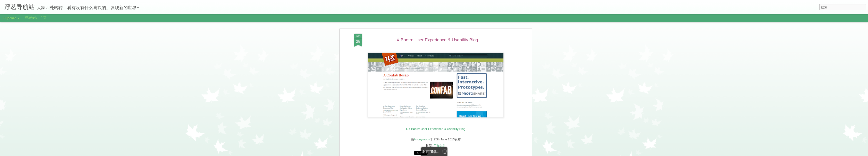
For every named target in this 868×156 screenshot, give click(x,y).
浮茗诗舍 (31, 18)
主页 (43, 18)
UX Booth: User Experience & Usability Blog (436, 40)
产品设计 (440, 145)
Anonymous (422, 139)
